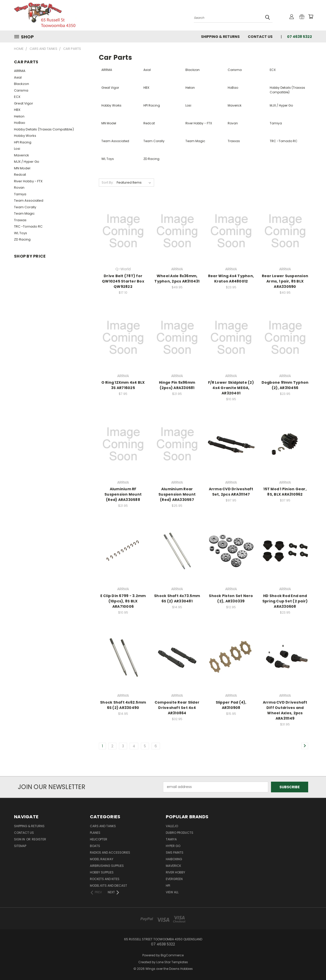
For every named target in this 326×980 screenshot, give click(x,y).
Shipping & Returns (220, 37)
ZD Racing (22, 239)
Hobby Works (25, 136)
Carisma (21, 90)
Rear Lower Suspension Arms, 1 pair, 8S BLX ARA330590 (285, 281)
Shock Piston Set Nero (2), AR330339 (231, 598)
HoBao (20, 123)
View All (172, 892)
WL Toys (21, 233)
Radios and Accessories (110, 852)
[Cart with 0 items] (311, 17)
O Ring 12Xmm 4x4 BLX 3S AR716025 (123, 385)
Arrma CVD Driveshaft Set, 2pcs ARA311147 (231, 492)
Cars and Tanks (103, 826)
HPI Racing (23, 142)
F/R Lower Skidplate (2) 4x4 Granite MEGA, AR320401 (231, 388)
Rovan (19, 188)
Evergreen (174, 879)
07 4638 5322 (300, 37)
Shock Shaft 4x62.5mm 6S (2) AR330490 (123, 705)
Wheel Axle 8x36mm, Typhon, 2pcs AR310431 (177, 279)
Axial (18, 77)
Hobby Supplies (102, 872)
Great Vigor (24, 103)
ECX (17, 97)
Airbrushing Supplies (107, 866)
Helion (19, 116)
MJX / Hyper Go (27, 162)
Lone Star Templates (172, 962)
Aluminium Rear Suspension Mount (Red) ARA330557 (177, 494)
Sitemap (20, 846)
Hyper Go (173, 846)
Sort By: (108, 182)
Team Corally (25, 207)
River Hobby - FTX (28, 181)
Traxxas (20, 220)
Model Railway (102, 859)
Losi (17, 149)
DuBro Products (180, 833)
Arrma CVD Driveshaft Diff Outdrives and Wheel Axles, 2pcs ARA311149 (285, 710)
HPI (168, 886)
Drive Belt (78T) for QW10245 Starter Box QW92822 (123, 281)
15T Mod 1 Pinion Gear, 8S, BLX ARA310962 (285, 492)
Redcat (20, 175)
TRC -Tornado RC (28, 226)
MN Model (22, 168)
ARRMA (20, 71)
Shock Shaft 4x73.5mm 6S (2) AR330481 (177, 598)
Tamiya (20, 194)
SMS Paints (175, 852)
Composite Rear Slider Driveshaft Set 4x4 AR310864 (177, 708)
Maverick (22, 155)
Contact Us (260, 37)
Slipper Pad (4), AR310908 (231, 705)
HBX (17, 110)
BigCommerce (172, 955)
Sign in (20, 839)
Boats (95, 846)
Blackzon (22, 84)
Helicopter (99, 839)
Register (39, 839)
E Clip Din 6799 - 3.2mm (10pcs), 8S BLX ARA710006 (123, 601)
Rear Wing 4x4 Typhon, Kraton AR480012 (231, 279)
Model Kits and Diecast (108, 886)
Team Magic (24, 213)
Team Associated (29, 201)
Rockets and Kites (105, 879)
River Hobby (175, 872)
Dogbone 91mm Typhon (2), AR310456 (285, 385)
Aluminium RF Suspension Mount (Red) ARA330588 (123, 494)
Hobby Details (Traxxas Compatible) (44, 129)
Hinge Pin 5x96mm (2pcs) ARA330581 (177, 385)
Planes (95, 833)
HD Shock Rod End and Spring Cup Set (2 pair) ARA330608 (285, 601)
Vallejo (172, 826)
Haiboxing (174, 859)
